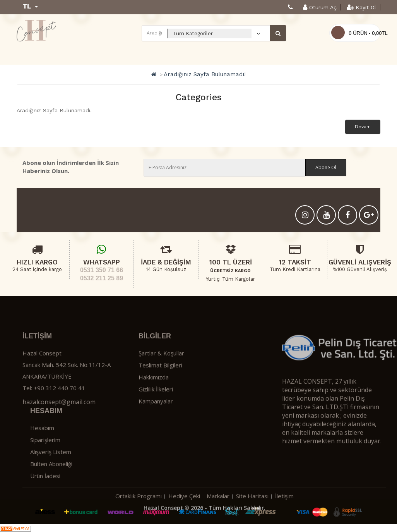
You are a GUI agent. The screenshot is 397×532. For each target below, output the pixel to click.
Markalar (218, 513)
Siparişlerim (45, 457)
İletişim (284, 513)
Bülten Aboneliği (51, 481)
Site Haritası (252, 513)
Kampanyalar (156, 419)
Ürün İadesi (45, 493)
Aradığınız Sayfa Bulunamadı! (205, 74)
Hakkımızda (154, 395)
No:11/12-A (95, 383)
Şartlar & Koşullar (161, 371)
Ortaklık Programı (139, 513)
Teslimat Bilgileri (160, 383)
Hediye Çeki (184, 513)
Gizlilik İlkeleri (156, 407)
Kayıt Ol (361, 7)
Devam (363, 127)
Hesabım (42, 445)
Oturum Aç (320, 7)
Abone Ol (326, 167)
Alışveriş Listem (51, 469)
